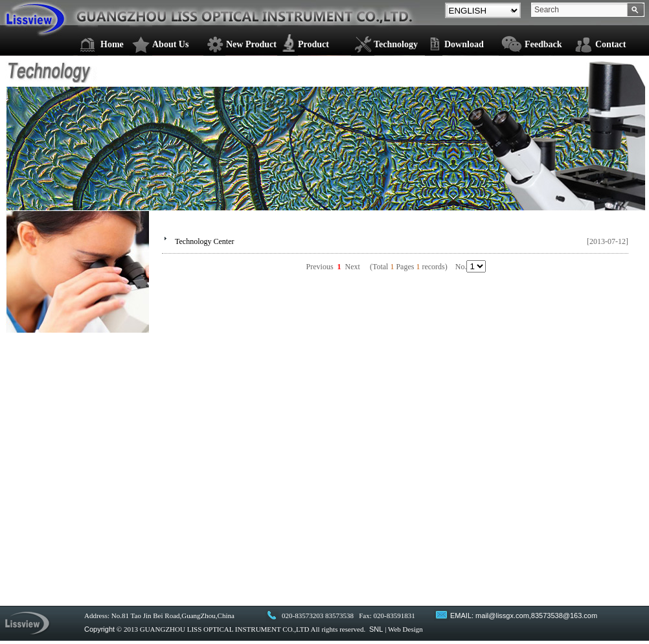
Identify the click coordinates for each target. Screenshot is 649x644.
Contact (610, 44)
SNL (376, 629)
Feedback (543, 44)
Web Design (405, 629)
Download (464, 44)
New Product (251, 44)
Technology (396, 44)
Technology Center (204, 241)
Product (313, 44)
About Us (170, 44)
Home (112, 44)
